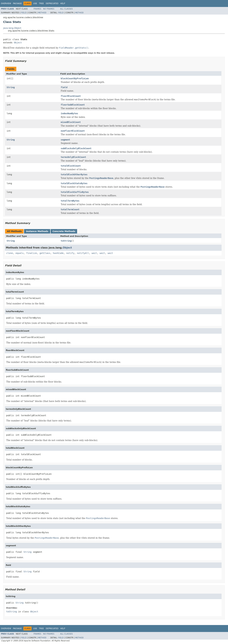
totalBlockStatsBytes (74, 183)
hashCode (58, 253)
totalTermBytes (70, 201)
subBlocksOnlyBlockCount (76, 148)
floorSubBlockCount (73, 105)
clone (9, 253)
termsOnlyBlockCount (73, 157)
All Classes (66, 9)
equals (20, 253)
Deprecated (52, 3)
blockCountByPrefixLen (75, 78)
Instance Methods (37, 231)
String (11, 87)
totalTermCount (70, 209)
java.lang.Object (12, 28)
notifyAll (83, 253)
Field (24, 13)
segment (65, 140)
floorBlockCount (71, 96)
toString (66, 241)
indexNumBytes (70, 113)
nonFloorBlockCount (73, 131)
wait (94, 253)
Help (63, 3)
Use (35, 3)
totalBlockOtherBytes (74, 174)
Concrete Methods (64, 231)
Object (18, 43)
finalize (31, 253)
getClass (45, 253)
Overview (6, 3)
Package (17, 3)
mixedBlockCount (71, 122)
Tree (41, 3)
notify (70, 253)
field (64, 87)
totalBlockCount (71, 166)
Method (42, 13)
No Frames (49, 9)
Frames (37, 9)
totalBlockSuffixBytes (75, 192)
